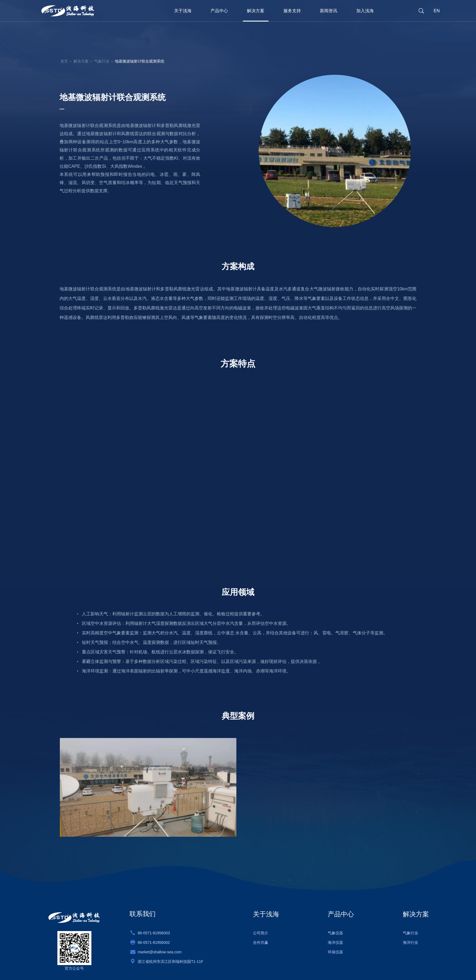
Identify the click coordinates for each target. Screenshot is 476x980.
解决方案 (256, 11)
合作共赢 (261, 942)
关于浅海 (183, 11)
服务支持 (292, 11)
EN (437, 11)
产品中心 (219, 11)
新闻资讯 (329, 11)
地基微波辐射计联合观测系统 (140, 61)
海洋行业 (410, 942)
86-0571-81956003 (154, 933)
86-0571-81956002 (154, 942)
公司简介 (261, 933)
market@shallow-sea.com (160, 952)
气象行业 (102, 61)
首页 (64, 61)
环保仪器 (335, 952)
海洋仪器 (335, 942)
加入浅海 (365, 11)
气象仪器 (335, 933)
